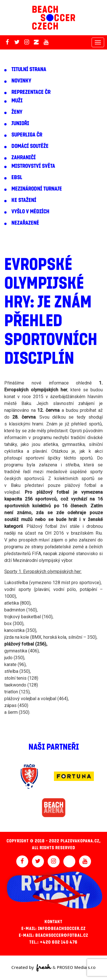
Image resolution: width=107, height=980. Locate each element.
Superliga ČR (27, 135)
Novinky (21, 81)
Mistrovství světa (33, 166)
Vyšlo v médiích (30, 212)
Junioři (20, 123)
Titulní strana (29, 69)
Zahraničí (24, 158)
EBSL (17, 177)
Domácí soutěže (30, 146)
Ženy (17, 112)
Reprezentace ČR (31, 92)
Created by (32, 968)
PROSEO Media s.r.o (76, 967)
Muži (17, 101)
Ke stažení (24, 200)
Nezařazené (25, 223)
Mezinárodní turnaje (37, 189)
